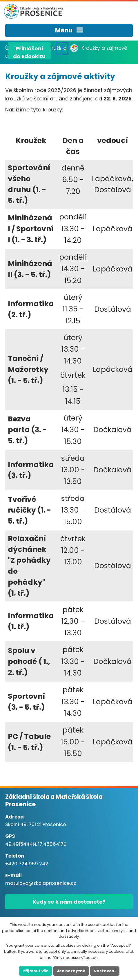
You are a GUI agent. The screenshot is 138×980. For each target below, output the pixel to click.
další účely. (69, 936)
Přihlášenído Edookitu (29, 52)
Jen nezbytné (71, 971)
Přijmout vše (36, 971)
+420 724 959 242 (27, 864)
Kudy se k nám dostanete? (69, 902)
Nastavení (105, 971)
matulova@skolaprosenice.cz (41, 883)
